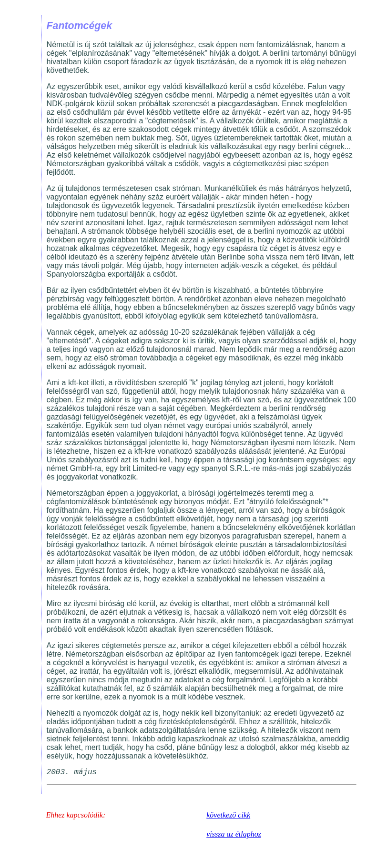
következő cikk (228, 815)
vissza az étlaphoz (234, 834)
